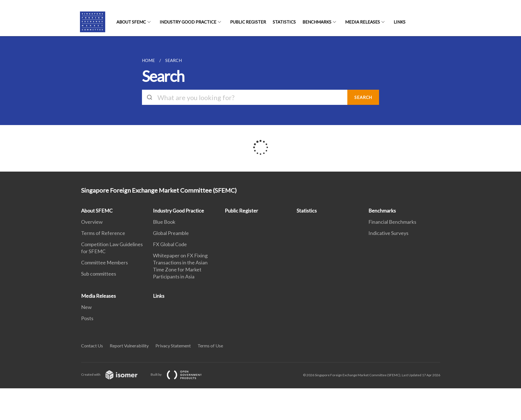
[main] (260, 104)
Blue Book (164, 222)
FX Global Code (170, 244)
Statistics (284, 22)
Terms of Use (210, 346)
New (86, 307)
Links (400, 22)
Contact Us (92, 346)
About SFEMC (131, 22)
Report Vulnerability (129, 346)
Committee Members (105, 262)
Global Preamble (171, 233)
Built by (181, 374)
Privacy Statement (173, 346)
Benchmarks (317, 22)
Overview (92, 222)
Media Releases (362, 22)
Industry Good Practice (188, 22)
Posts (87, 318)
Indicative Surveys (388, 233)
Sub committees (99, 274)
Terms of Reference (103, 233)
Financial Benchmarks (392, 222)
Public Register (248, 22)
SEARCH (363, 97)
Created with (114, 374)
